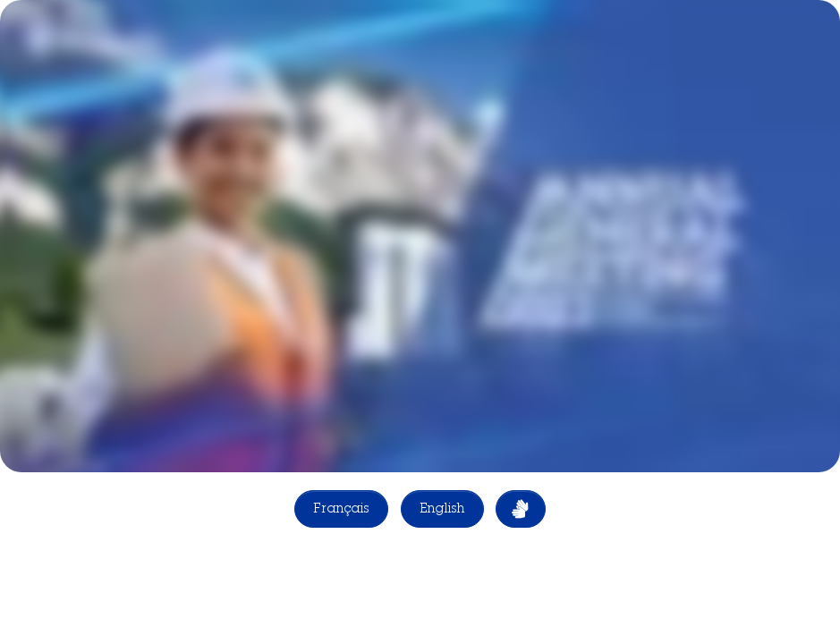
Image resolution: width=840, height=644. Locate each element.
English (443, 510)
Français (341, 510)
